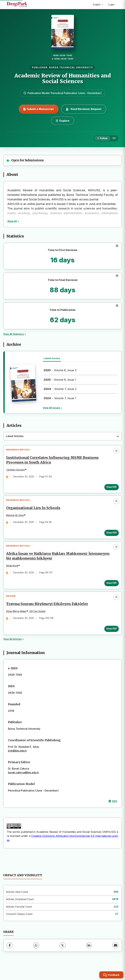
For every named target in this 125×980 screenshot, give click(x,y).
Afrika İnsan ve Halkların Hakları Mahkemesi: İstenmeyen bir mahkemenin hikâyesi (59, 563)
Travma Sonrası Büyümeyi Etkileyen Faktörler (48, 613)
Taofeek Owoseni (17, 471)
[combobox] (62, 436)
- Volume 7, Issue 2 (60, 389)
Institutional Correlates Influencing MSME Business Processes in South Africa (54, 461)
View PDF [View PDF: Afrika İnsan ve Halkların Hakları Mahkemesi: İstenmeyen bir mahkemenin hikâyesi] (110, 590)
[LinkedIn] (89, 956)
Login (111, 4)
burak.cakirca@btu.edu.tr (23, 783)
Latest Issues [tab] (52, 358)
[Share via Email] (115, 956)
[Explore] (63, 121)
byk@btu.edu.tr (17, 761)
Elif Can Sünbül (39, 621)
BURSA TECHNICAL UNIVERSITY (71, 68)
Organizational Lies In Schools (35, 512)
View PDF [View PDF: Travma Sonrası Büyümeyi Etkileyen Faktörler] (110, 638)
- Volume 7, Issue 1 (60, 398)
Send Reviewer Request (84, 109)
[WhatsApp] (36, 956)
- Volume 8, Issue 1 (60, 380)
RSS (113, 812)
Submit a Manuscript (39, 109)
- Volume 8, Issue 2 (60, 370)
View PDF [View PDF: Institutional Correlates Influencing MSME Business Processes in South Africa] (110, 488)
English (98, 5)
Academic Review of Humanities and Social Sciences (63, 78)
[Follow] (102, 138)
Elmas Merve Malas (18, 621)
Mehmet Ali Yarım (16, 519)
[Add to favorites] (116, 451)
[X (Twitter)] (62, 956)
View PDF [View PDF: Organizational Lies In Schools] (110, 537)
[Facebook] (10, 956)
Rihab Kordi (13, 572)
